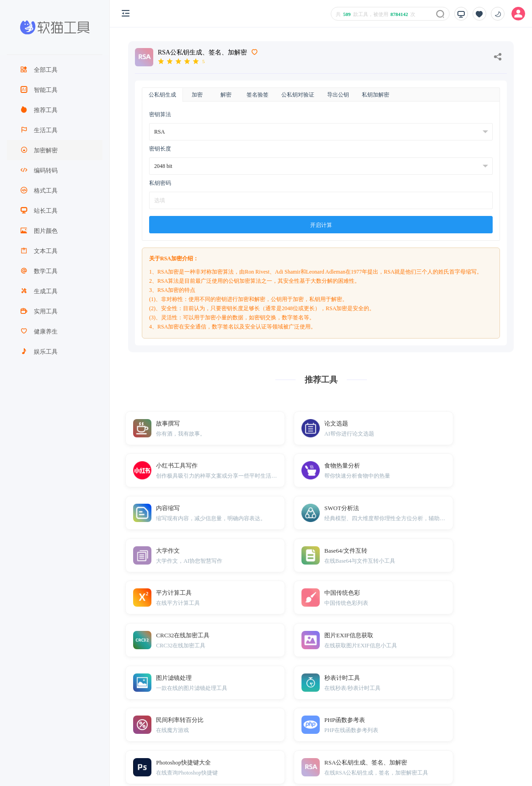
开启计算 (321, 225)
